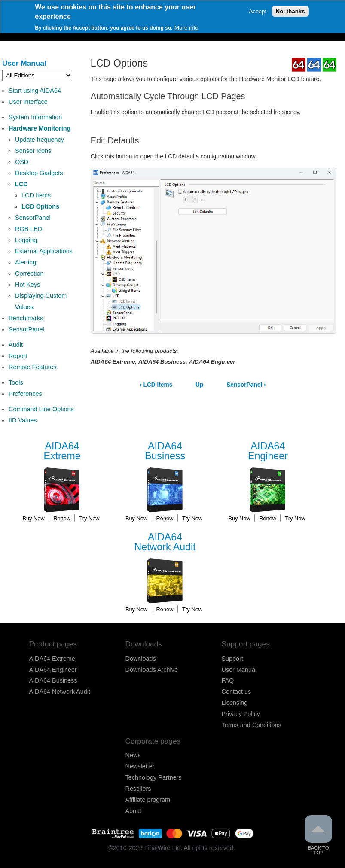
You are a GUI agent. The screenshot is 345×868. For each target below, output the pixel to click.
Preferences (25, 394)
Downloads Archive (152, 670)
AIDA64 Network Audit (60, 692)
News (133, 755)
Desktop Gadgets (39, 173)
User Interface (28, 102)
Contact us (237, 692)
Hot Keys (28, 285)
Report (18, 356)
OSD (22, 162)
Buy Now (33, 518)
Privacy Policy (241, 714)
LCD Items (36, 195)
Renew (62, 518)
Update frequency (40, 140)
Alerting (26, 262)
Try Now (89, 518)
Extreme (62, 451)
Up (199, 385)
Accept (258, 11)
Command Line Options (41, 409)
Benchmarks (26, 318)
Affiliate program (148, 800)
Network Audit (165, 542)
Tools (16, 382)
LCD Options (40, 206)
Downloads (141, 659)
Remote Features (33, 367)
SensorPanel (33, 218)
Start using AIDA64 (35, 91)
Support (232, 659)
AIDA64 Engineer (53, 670)
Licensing (235, 703)
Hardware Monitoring (40, 128)
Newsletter (140, 766)
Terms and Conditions (252, 725)
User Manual (24, 63)
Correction (29, 273)
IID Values (23, 420)
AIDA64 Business (53, 680)
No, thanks (290, 11)
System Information (35, 117)
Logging (26, 240)
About (134, 811)
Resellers (138, 789)
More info (186, 27)
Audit (16, 345)
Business (165, 451)
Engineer (268, 451)
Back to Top (318, 835)
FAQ (228, 680)
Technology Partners (154, 777)
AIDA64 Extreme (52, 659)
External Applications (44, 251)
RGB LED (29, 229)
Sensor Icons (33, 151)
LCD (21, 184)
